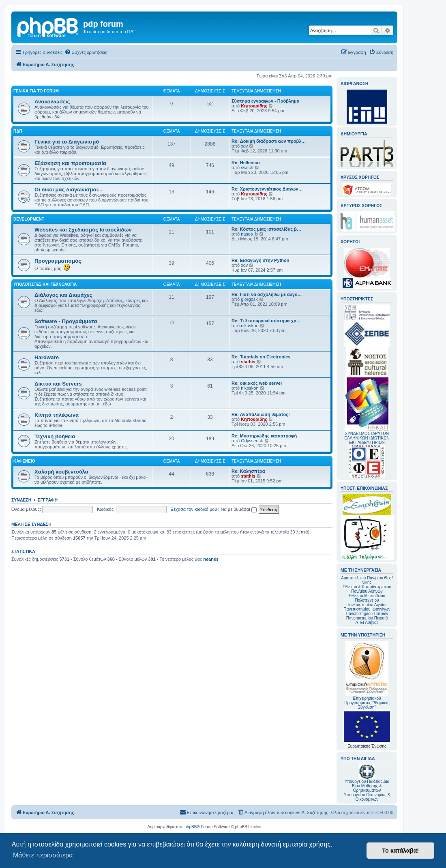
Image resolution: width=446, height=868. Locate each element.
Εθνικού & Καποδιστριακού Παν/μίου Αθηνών (367, 589)
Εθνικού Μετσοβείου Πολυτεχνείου (367, 598)
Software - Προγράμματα (66, 321)
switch (247, 167)
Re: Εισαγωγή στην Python (260, 260)
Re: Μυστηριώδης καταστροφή (264, 436)
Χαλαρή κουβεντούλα (61, 472)
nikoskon (250, 326)
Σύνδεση (21, 500)
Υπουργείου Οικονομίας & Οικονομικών (367, 797)
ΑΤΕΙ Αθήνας (367, 623)
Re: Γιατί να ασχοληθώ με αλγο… (267, 294)
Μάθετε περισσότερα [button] (43, 855)
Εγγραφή (48, 500)
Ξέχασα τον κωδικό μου (194, 509)
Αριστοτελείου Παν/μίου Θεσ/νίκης (367, 580)
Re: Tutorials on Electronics (261, 357)
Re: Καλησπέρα (248, 471)
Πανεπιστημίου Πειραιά (367, 618)
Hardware (47, 357)
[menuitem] (86, 52)
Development (29, 219)
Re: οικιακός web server (257, 383)
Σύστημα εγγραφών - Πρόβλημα (265, 101)
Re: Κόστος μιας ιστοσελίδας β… (266, 229)
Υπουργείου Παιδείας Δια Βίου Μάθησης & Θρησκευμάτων (367, 786)
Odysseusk (252, 441)
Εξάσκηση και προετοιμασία (70, 163)
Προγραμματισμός (58, 261)
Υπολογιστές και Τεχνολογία (45, 284)
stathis (248, 362)
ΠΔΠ (18, 131)
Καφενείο (24, 461)
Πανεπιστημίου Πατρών (367, 614)
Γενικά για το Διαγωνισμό (67, 142)
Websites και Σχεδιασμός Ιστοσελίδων (83, 230)
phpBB (191, 827)
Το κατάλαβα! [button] (400, 851)
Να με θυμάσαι (239, 509)
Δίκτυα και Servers (58, 384)
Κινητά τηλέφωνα (57, 415)
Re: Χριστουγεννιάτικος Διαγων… (267, 189)
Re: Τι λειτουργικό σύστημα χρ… (266, 321)
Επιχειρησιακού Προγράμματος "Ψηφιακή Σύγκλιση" (367, 675)
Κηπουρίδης (254, 106)
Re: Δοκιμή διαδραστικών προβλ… (269, 141)
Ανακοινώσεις (52, 102)
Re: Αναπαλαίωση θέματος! (261, 414)
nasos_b (249, 234)
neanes (211, 559)
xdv (244, 146)
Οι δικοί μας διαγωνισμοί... (68, 190)
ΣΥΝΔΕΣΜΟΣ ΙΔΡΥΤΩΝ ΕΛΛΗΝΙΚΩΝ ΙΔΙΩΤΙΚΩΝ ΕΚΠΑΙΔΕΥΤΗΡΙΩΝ (367, 438)
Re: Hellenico (246, 163)
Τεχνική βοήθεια (55, 436)
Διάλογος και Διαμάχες (63, 295)
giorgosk (249, 299)
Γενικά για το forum (36, 91)
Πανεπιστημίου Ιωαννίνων (367, 609)
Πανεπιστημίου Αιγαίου (367, 605)
